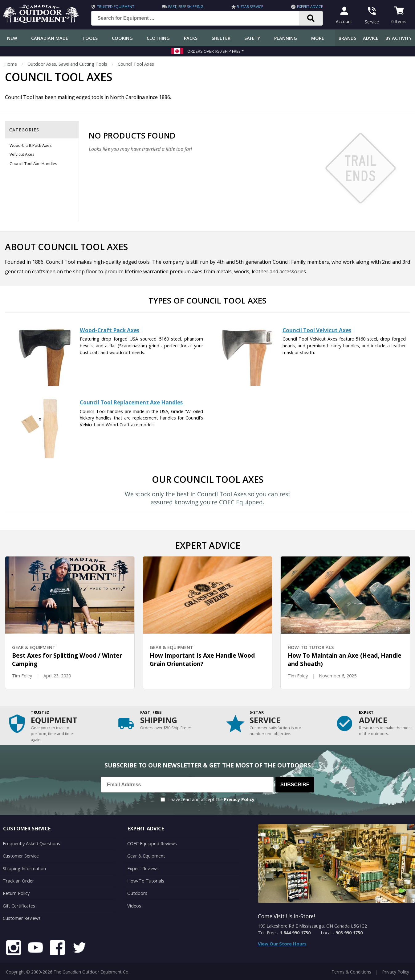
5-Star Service (250, 7)
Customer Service (20, 856)
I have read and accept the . (212, 799)
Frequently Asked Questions (31, 844)
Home (11, 64)
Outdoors (137, 893)
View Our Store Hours (282, 944)
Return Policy (16, 893)
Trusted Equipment (115, 7)
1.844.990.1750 (295, 933)
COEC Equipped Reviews (152, 844)
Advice (371, 38)
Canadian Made (50, 38)
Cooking (122, 38)
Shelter (221, 38)
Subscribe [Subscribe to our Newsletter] (295, 785)
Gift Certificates (19, 905)
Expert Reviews (143, 868)
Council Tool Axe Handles (33, 163)
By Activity (399, 38)
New (12, 38)
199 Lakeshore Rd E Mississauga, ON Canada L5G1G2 (312, 926)
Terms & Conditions (351, 971)
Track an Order (18, 880)
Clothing (158, 38)
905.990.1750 (349, 933)
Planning (286, 38)
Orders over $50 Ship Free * (216, 51)
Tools (90, 38)
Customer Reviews (22, 917)
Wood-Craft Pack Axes (31, 145)
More (318, 38)
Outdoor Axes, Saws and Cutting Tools (67, 64)
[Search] (311, 18)
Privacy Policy (239, 799)
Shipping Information (24, 868)
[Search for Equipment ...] (200, 18)
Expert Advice (310, 7)
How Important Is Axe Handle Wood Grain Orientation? (202, 660)
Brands (347, 38)
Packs (191, 38)
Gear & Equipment (146, 856)
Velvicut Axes (22, 154)
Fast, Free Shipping (185, 7)
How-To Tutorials (145, 880)
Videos (134, 905)
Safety (252, 38)
